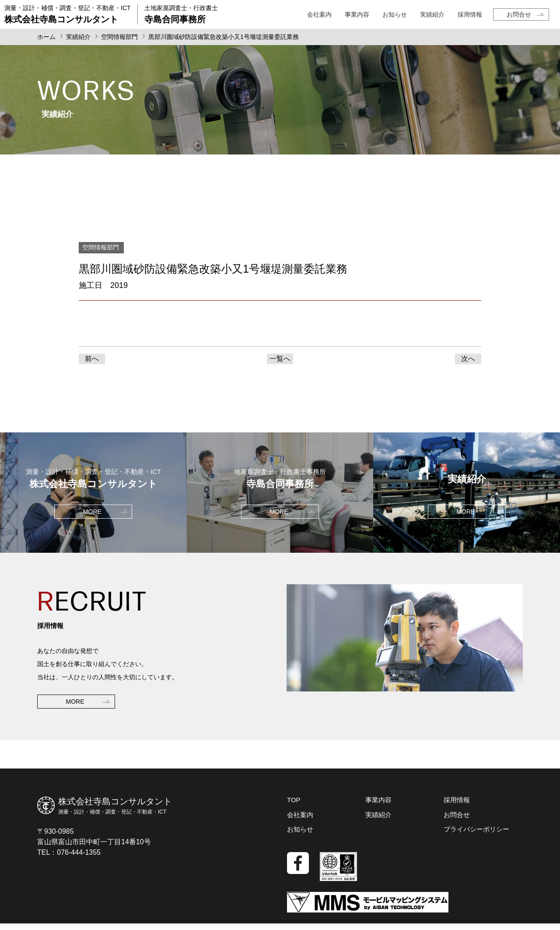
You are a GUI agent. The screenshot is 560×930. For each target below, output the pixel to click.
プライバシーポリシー (476, 829)
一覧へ (280, 359)
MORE (75, 702)
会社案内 (319, 14)
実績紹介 (432, 14)
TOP (294, 800)
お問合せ (519, 14)
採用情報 (470, 14)
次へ (468, 359)
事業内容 (357, 14)
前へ (92, 359)
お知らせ (395, 14)
